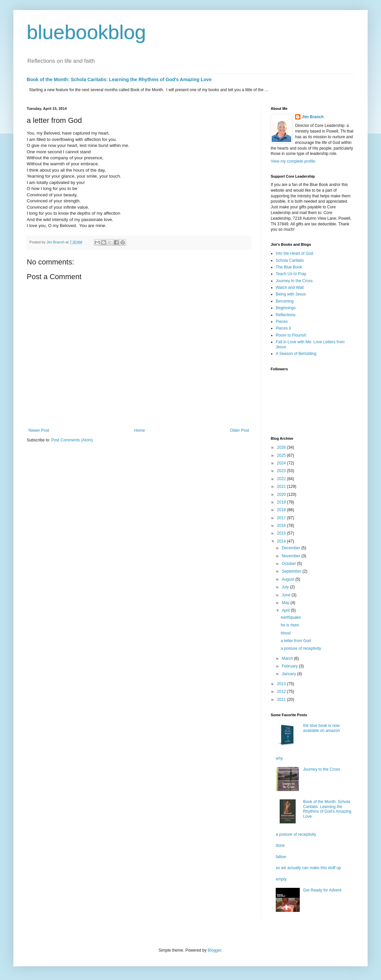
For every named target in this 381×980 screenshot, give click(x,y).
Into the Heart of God (294, 253)
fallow (281, 857)
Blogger (214, 950)
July (286, 587)
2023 (282, 471)
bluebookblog (86, 32)
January (289, 674)
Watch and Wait (290, 287)
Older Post (239, 430)
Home (140, 430)
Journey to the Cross (294, 281)
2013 (282, 684)
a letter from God (296, 641)
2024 (282, 463)
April (286, 610)
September (292, 571)
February (290, 666)
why (279, 758)
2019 (282, 502)
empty (281, 879)
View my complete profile (293, 161)
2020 (282, 495)
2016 (282, 526)
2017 (282, 518)
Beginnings (286, 308)
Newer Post (39, 430)
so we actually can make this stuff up (308, 868)
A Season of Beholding (296, 354)
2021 (282, 486)
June (287, 595)
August (289, 579)
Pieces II (283, 328)
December (292, 548)
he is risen (290, 625)
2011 (282, 700)
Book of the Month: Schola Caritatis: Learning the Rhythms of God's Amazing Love (119, 79)
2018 (282, 510)
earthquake (291, 617)
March (288, 658)
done (280, 845)
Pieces (282, 322)
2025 (282, 455)
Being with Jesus (291, 294)
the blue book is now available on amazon (322, 728)
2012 (282, 692)
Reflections (286, 315)
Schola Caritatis (290, 260)
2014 (282, 541)
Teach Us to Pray (291, 274)
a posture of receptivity (301, 648)
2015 (282, 533)
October (289, 564)
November (292, 556)
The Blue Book (289, 267)
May (286, 603)
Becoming (285, 301)
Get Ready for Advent (322, 890)
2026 (282, 447)
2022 (282, 479)
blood (286, 633)
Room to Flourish (291, 335)
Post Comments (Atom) (72, 440)
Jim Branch (313, 117)
